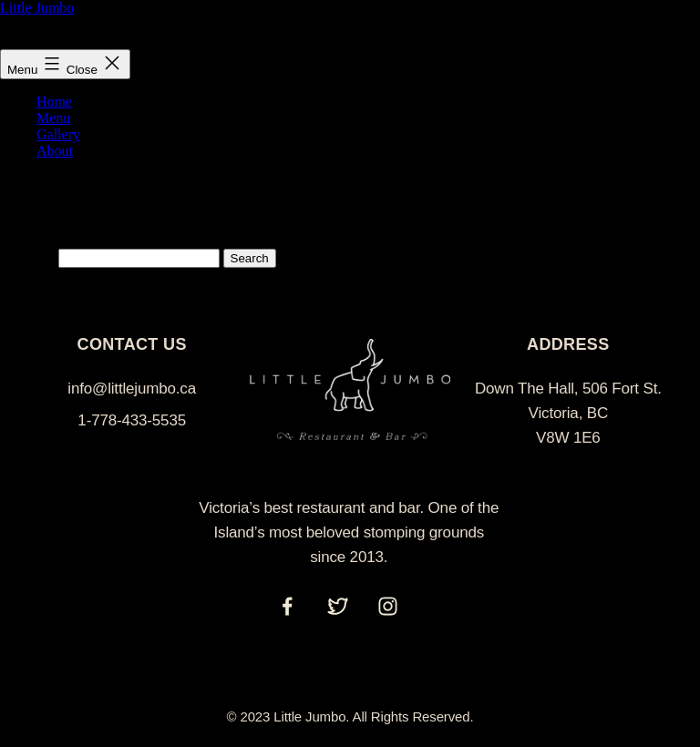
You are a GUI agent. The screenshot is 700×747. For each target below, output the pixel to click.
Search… (27, 257)
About (55, 151)
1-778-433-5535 (132, 420)
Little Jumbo (37, 8)
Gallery (58, 134)
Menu (53, 118)
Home (54, 102)
